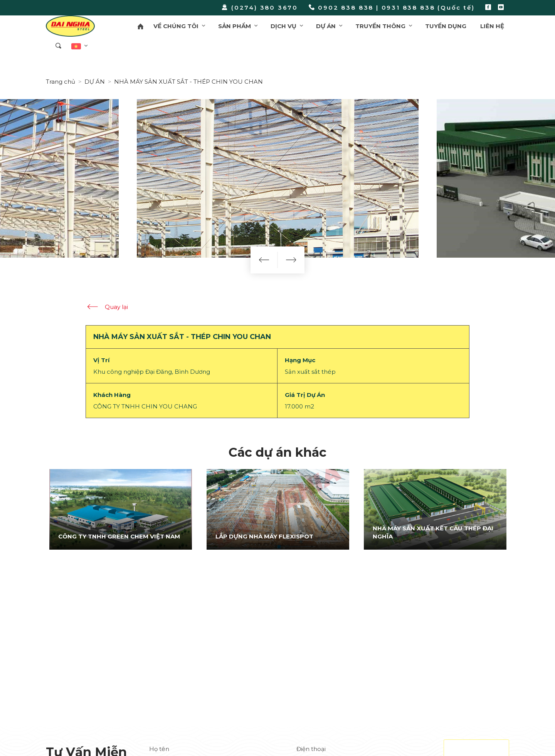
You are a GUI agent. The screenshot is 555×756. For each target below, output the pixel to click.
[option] (121, 509)
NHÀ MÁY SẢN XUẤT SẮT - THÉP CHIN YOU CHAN (188, 82)
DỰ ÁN (95, 82)
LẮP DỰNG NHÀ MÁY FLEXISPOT (264, 536)
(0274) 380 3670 (260, 8)
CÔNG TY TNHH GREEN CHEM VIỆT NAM (119, 536)
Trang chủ (61, 82)
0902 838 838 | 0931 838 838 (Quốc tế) (392, 8)
